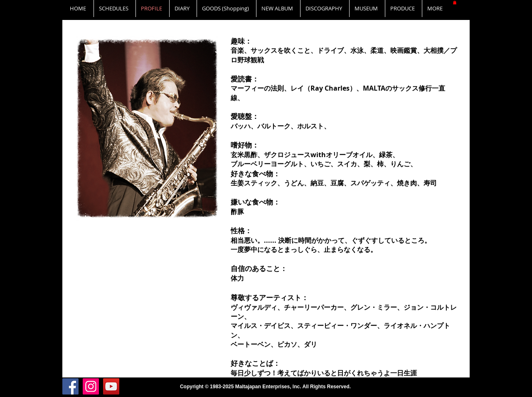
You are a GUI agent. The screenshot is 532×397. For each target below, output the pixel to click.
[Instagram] (91, 386)
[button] (455, 2)
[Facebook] (70, 386)
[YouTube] (111, 386)
